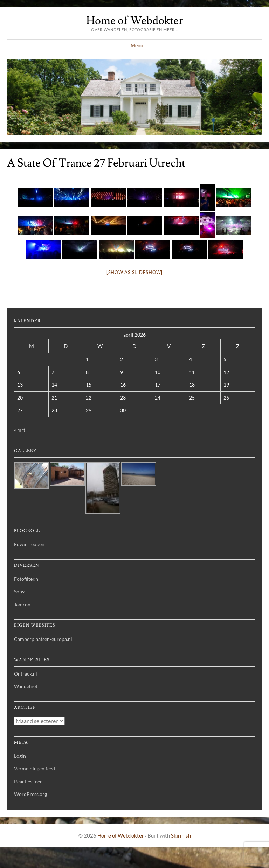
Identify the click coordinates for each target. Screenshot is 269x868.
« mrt (20, 430)
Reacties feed (28, 781)
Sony (19, 591)
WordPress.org (30, 794)
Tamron (22, 604)
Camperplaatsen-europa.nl (43, 639)
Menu (137, 45)
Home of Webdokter (134, 21)
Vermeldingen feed (35, 768)
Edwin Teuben (29, 544)
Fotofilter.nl (27, 579)
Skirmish (181, 835)
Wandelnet (26, 686)
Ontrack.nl (26, 674)
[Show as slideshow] (134, 272)
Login (20, 756)
